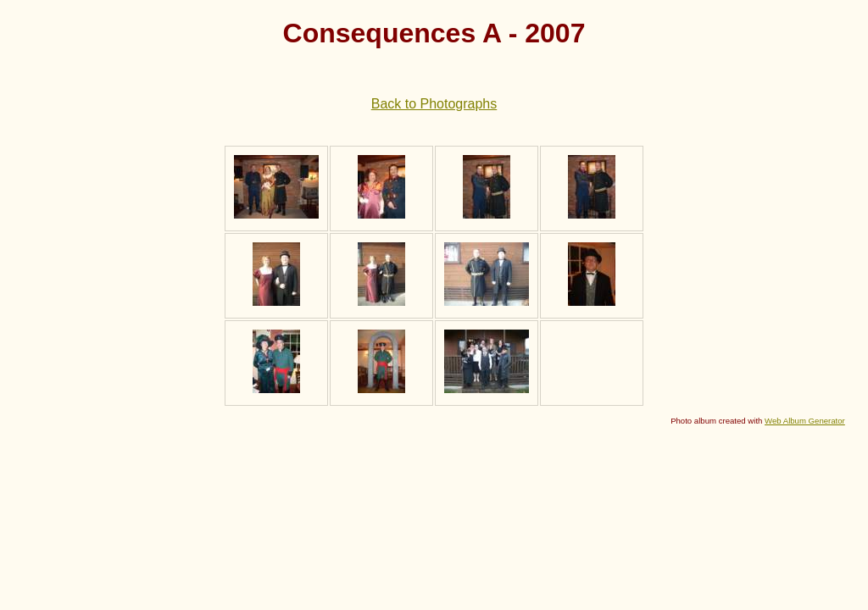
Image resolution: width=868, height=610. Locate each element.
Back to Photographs (434, 104)
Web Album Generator (805, 421)
